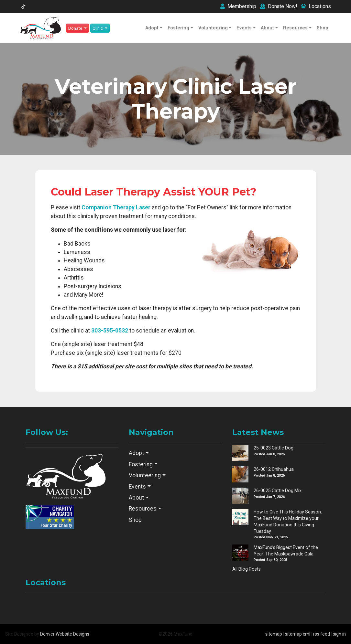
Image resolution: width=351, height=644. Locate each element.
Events (244, 28)
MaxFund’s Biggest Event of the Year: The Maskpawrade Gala (286, 551)
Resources (295, 28)
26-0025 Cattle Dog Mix (278, 491)
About (267, 28)
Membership (238, 6)
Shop (323, 28)
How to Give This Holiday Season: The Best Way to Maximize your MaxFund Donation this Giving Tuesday (288, 521)
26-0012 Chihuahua (274, 469)
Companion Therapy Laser (116, 207)
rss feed (322, 634)
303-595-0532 (110, 331)
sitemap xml (298, 634)
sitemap (274, 634)
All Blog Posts (247, 569)
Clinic (98, 28)
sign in (339, 634)
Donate (279, 6)
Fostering (178, 28)
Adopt (152, 28)
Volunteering (213, 28)
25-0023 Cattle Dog (274, 448)
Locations (316, 6)
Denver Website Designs (65, 634)
